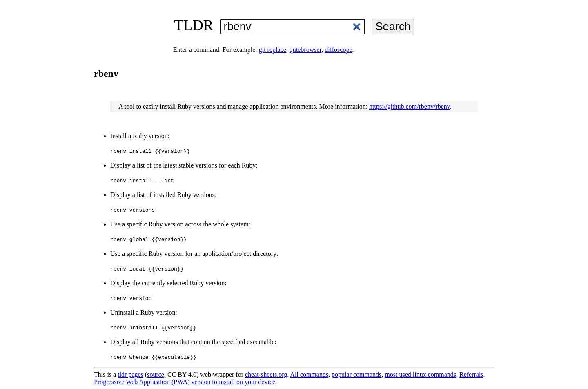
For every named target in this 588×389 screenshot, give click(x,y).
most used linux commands (420, 374)
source (156, 374)
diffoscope (338, 50)
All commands (309, 374)
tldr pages (130, 374)
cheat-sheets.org (266, 374)
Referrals (471, 374)
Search (393, 26)
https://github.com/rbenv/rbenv (410, 106)
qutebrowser (305, 50)
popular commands (356, 374)
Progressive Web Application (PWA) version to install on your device (185, 382)
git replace (273, 50)
